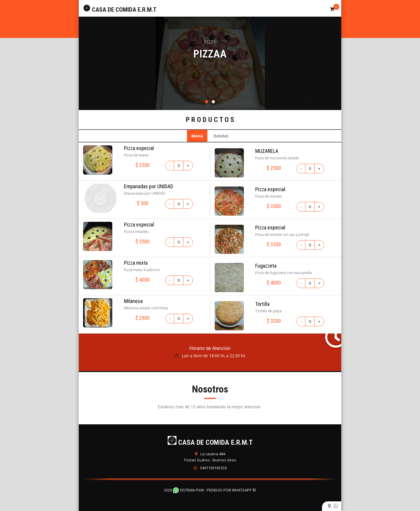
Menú (197, 136)
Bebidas (221, 136)
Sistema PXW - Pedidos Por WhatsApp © (215, 490)
